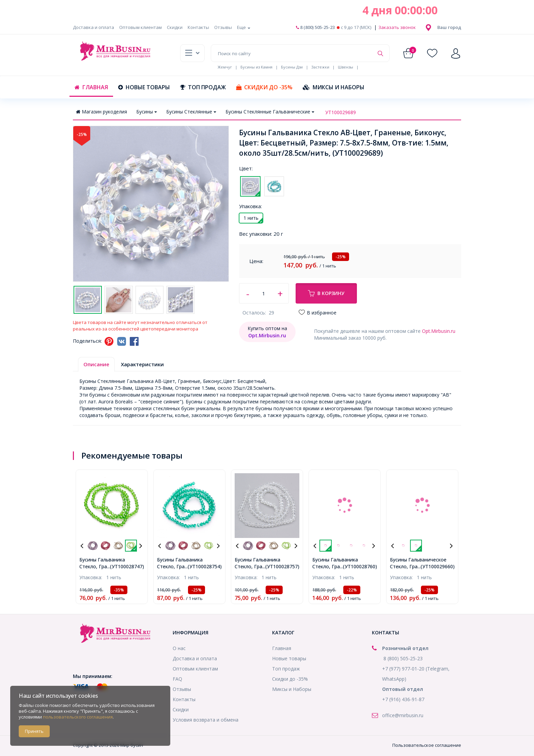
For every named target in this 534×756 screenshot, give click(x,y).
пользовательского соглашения (78, 717)
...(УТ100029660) (436, 566)
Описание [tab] (96, 364)
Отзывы (223, 27)
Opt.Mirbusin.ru (439, 331)
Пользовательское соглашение (427, 745)
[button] (449, 27)
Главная (91, 87)
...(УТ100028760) (358, 566)
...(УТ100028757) (281, 566)
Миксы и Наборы (334, 87)
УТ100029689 (341, 112)
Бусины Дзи (292, 67)
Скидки (175, 27)
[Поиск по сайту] (292, 53)
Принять (34, 731)
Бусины (147, 112)
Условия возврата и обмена (206, 720)
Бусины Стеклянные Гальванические (270, 112)
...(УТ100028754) (203, 566)
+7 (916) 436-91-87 (403, 699)
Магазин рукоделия (101, 112)
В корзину (326, 293)
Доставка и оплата (93, 27)
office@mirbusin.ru (403, 715)
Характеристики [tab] (142, 364)
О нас (179, 648)
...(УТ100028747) (125, 566)
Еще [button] (244, 27)
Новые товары (144, 87)
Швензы (345, 67)
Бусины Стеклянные (191, 112)
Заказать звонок (397, 27)
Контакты (198, 27)
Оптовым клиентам (140, 27)
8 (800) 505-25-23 (315, 27)
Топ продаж (203, 87)
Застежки (320, 67)
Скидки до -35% (264, 87)
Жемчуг (225, 67)
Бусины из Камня (256, 67)
